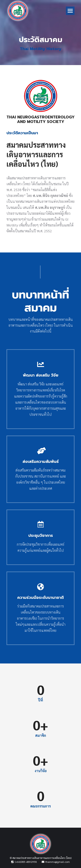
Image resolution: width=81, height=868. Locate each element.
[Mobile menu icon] (70, 11)
